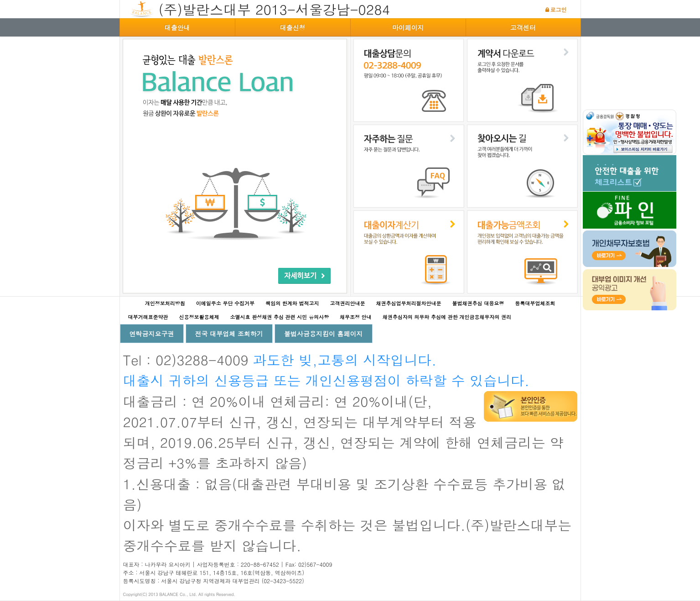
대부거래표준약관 (148, 317)
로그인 (559, 9)
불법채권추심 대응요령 (478, 303)
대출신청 (293, 27)
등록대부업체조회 (535, 303)
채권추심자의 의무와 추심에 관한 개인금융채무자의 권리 (447, 317)
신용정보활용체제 (199, 317)
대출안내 (177, 27)
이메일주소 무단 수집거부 (225, 303)
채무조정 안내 (356, 317)
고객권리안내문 (348, 303)
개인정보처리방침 (165, 303)
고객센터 (523, 27)
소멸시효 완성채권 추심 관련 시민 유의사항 (280, 317)
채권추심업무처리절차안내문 (409, 303)
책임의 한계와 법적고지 (292, 303)
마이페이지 (408, 27)
